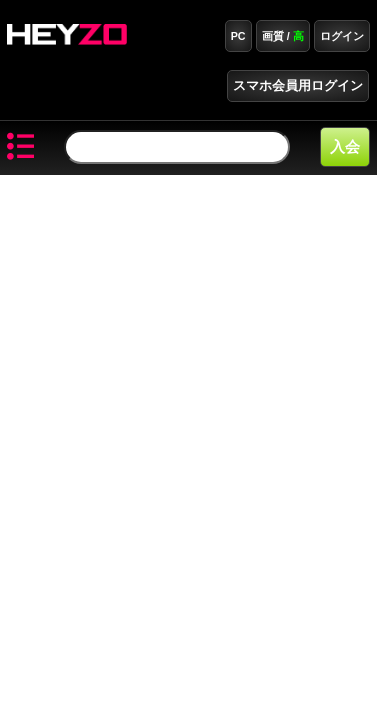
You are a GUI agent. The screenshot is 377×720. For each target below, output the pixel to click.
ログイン (342, 36)
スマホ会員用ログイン (298, 86)
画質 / (283, 36)
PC (238, 36)
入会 (345, 146)
